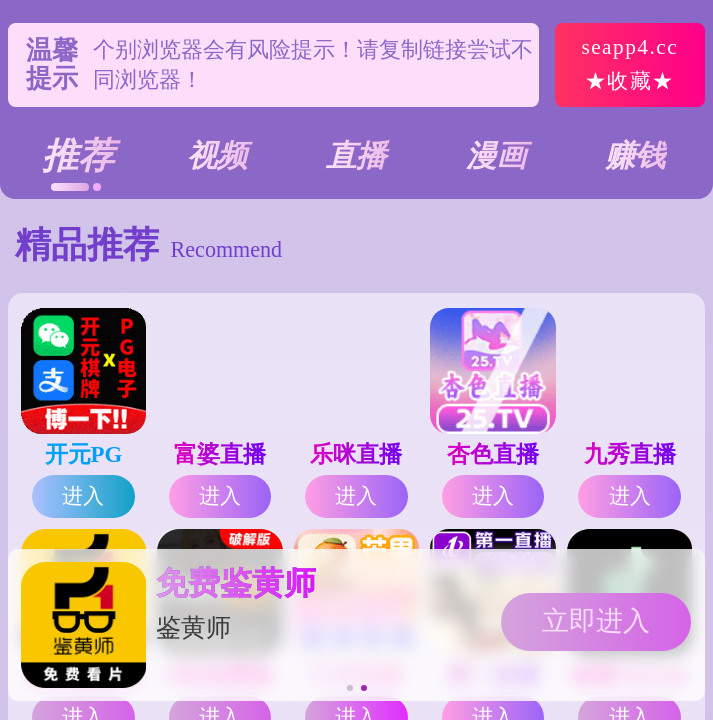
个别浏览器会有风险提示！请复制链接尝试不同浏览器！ (313, 64)
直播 (356, 156)
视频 (217, 156)
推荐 (78, 156)
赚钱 (635, 156)
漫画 (496, 156)
